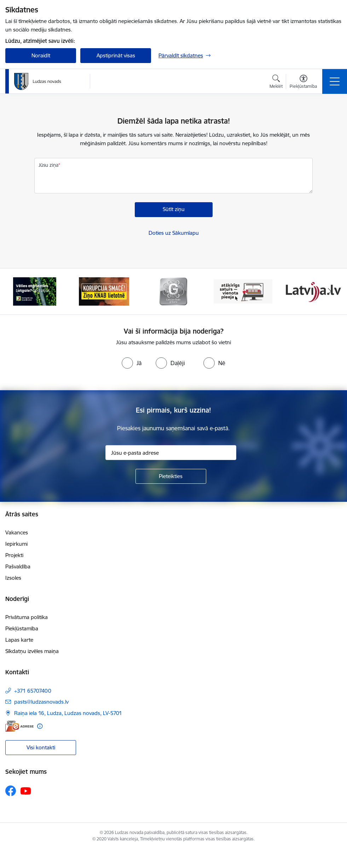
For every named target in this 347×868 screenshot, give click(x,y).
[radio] (132, 363)
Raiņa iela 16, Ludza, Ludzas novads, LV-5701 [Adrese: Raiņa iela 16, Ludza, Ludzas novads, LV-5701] (68, 713)
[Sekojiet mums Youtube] (26, 790)
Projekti (14, 555)
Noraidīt (41, 55)
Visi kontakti (41, 747)
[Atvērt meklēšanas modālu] (276, 83)
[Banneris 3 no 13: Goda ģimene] (173, 291)
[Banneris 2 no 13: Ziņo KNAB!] (104, 291)
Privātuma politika (27, 617)
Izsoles (13, 578)
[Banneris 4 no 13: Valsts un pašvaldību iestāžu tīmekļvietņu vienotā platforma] (243, 291)
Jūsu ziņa (48, 165)
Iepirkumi (16, 544)
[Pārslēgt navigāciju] (335, 81)
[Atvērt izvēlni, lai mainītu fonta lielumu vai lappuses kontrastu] (303, 83)
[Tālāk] (330, 291)
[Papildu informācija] (40, 726)
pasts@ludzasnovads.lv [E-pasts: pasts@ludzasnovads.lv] (41, 702)
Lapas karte (19, 640)
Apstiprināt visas (116, 55)
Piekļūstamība (22, 628)
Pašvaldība (18, 566)
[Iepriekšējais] (17, 291)
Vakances (17, 532)
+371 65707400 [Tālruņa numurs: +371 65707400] (33, 691)
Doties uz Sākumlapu (174, 233)
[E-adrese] (19, 726)
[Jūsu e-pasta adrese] (171, 453)
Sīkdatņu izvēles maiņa (32, 651)
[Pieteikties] (171, 476)
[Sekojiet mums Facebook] (11, 791)
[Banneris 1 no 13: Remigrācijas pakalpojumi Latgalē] (34, 291)
